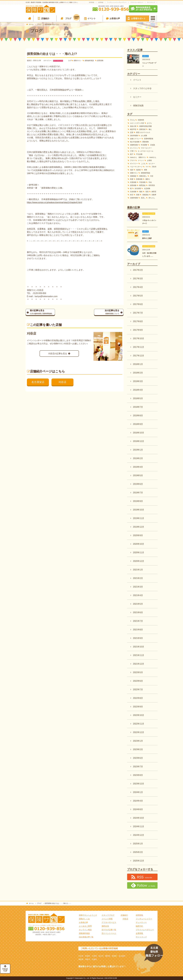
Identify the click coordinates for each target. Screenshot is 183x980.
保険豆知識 (138, 106)
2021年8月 (138, 630)
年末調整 (144, 145)
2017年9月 (138, 330)
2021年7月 (138, 621)
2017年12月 (139, 356)
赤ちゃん (152, 198)
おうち (149, 123)
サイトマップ (151, 2)
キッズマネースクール (145, 151)
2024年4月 (138, 801)
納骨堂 (154, 192)
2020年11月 (139, 553)
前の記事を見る (42, 312)
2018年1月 (138, 364)
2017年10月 (139, 338)
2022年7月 (138, 690)
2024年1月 (138, 792)
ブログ (72, 18)
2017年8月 (138, 321)
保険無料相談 (89, 61)
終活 (132, 195)
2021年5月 (138, 604)
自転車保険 (134, 136)
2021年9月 (138, 638)
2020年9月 (138, 535)
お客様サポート (138, 18)
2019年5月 (138, 475)
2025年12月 (139, 861)
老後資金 (145, 195)
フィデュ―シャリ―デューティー (117, 2)
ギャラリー (134, 164)
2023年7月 (138, 767)
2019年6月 (138, 484)
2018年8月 (138, 416)
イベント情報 (107, 919)
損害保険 (100, 61)
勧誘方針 (139, 926)
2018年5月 (138, 398)
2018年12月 (139, 441)
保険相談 (133, 176)
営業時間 (141, 120)
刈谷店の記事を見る (58, 354)
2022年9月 (138, 707)
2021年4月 (138, 595)
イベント (92, 18)
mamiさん (153, 157)
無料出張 (105, 926)
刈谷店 (62, 382)
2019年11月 (139, 518)
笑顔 (147, 192)
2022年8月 (138, 698)
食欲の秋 (133, 126)
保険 (145, 170)
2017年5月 (138, 296)
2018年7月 (138, 407)
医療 (132, 179)
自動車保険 (134, 198)
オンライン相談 (85, 930)
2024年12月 (139, 835)
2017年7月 (138, 313)
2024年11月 (139, 826)
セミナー (137, 97)
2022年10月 (139, 715)
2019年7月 (138, 493)
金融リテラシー (136, 139)
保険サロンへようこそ (88, 915)
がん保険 (144, 136)
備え (150, 129)
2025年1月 (138, 844)
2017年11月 (139, 347)
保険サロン (77, 61)
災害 (132, 132)
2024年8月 (138, 809)
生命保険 (133, 192)
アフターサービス (109, 922)
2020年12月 (139, 561)
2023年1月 (138, 741)
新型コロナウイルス (143, 132)
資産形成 (142, 129)
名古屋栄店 (38, 382)
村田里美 (152, 185)
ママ (147, 167)
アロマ (132, 160)
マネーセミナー (146, 148)
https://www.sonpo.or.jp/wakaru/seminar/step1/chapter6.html (55, 202)
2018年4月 (138, 390)
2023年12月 (139, 784)
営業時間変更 (149, 139)
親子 (132, 154)
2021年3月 (138, 587)
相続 (141, 192)
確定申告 (133, 129)
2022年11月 (139, 724)
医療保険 (139, 179)
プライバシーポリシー (137, 2)
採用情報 (92, 2)
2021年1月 (138, 570)
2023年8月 (138, 775)
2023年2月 (138, 749)
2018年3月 (138, 381)
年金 (150, 182)
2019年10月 (139, 510)
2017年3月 (138, 279)
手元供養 (139, 154)
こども (143, 164)
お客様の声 (115, 18)
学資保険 (142, 182)
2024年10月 (139, 818)
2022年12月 (139, 732)
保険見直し (143, 176)
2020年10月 (139, 544)
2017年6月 (138, 304)
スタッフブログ (108, 915)
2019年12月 (139, 527)
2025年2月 (138, 852)
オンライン (134, 148)
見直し (143, 198)
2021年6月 (138, 612)
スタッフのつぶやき (58, 61)
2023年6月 (138, 758)
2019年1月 (138, 450)
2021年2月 (138, 578)
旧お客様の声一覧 (86, 937)
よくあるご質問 (85, 926)
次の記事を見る (107, 312)
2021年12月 (139, 664)
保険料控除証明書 (145, 126)
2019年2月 (138, 458)
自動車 (154, 195)
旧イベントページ (109, 933)
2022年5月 (138, 672)
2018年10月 (139, 433)
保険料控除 (134, 145)
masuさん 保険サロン (138, 157)
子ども (132, 120)
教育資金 (142, 185)
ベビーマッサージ (136, 167)
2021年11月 (139, 655)
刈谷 (152, 176)
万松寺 (154, 167)
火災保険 (147, 188)
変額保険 (145, 142)
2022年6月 (138, 681)
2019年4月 (138, 467)
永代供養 (138, 188)
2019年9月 (138, 501)
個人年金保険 (135, 142)
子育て (132, 151)
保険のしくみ (84, 919)
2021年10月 (139, 647)
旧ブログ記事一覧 (109, 930)
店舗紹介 (45, 18)
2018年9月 (138, 424)
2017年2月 (138, 270)
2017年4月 (138, 287)
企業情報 (101, 2)
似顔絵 (139, 170)
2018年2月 (138, 373)
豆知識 (152, 145)
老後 (138, 195)
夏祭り (148, 179)
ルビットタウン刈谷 (137, 123)
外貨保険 (133, 182)
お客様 (149, 160)
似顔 (132, 170)
